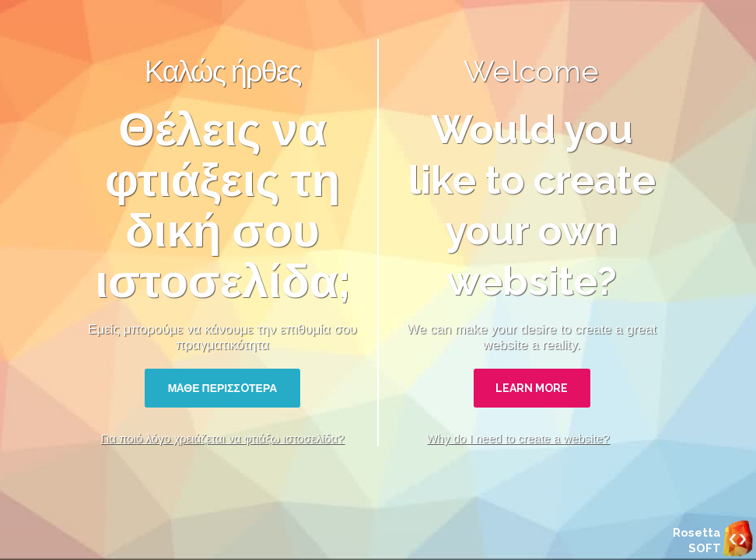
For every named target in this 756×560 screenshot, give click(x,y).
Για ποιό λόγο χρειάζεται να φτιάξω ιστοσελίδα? (222, 438)
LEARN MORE (532, 388)
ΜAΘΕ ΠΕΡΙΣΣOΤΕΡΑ (223, 388)
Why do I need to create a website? (518, 438)
